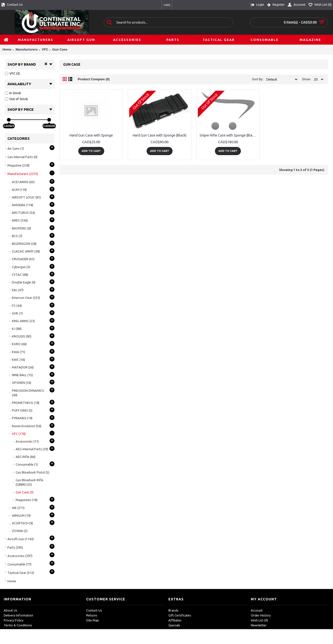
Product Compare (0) (94, 79)
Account (257, 610)
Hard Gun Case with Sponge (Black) (160, 135)
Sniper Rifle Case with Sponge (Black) (228, 135)
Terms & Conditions (18, 625)
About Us (11, 610)
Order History (261, 615)
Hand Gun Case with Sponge (91, 135)
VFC (45, 49)
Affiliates (175, 620)
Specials (174, 625)
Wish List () (259, 620)
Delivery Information (18, 615)
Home (7, 49)
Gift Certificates (180, 615)
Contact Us (94, 610)
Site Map (93, 620)
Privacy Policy (13, 620)
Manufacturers (27, 49)
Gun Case (60, 49)
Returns (92, 615)
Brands (173, 610)
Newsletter (259, 625)
